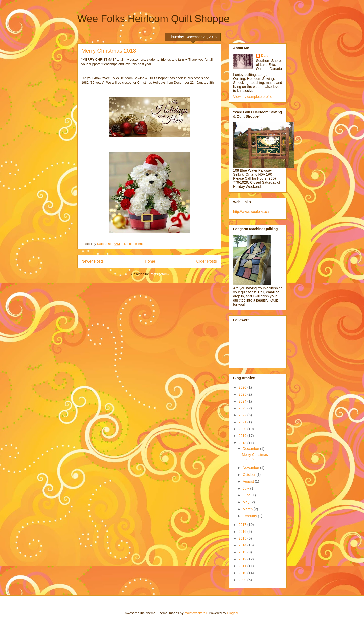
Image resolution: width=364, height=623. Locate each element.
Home (150, 261)
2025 (243, 394)
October (249, 475)
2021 (243, 422)
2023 (243, 408)
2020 (243, 429)
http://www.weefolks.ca (251, 212)
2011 (243, 566)
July (246, 488)
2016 (243, 532)
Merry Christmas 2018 (109, 51)
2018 (243, 443)
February (250, 516)
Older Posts (207, 261)
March (248, 509)
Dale (265, 56)
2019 (243, 436)
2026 (243, 387)
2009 (243, 580)
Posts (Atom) (159, 274)
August (249, 481)
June (247, 495)
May (246, 502)
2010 (243, 573)
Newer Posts (93, 261)
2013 (243, 552)
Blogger (233, 613)
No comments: (135, 244)
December (251, 449)
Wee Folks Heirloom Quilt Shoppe (153, 19)
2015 (243, 538)
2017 (243, 525)
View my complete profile (253, 97)
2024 (243, 401)
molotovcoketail (196, 613)
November (251, 468)
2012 (243, 559)
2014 (243, 545)
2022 (243, 415)
